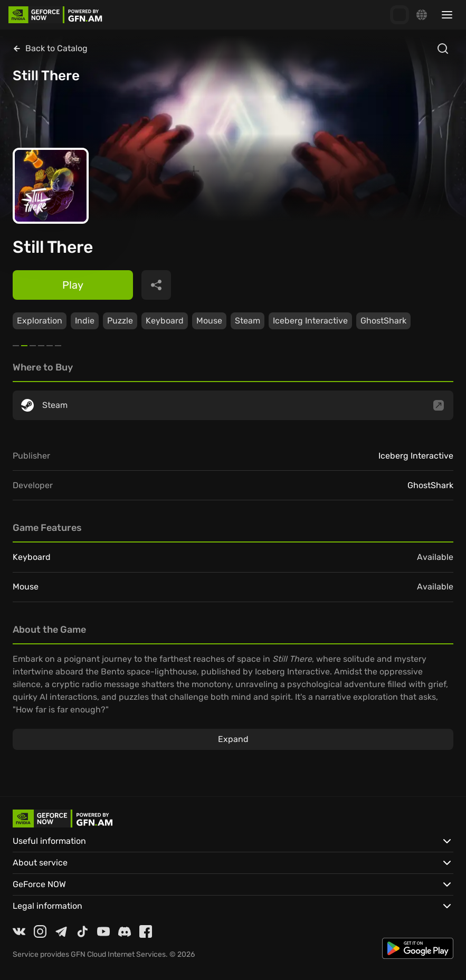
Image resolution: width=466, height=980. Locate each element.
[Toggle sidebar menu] (447, 15)
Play (73, 285)
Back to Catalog (50, 48)
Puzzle (120, 321)
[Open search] (443, 49)
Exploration (40, 321)
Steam (248, 321)
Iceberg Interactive (310, 321)
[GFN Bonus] (400, 15)
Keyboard (165, 321)
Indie (85, 321)
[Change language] (422, 15)
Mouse (209, 321)
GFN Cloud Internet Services (118, 954)
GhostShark (383, 321)
